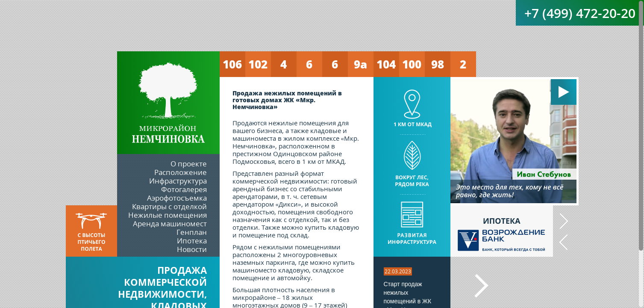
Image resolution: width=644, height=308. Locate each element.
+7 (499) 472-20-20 (580, 13)
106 (232, 64)
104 (386, 64)
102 (258, 64)
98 (438, 64)
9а (360, 64)
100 (412, 64)
